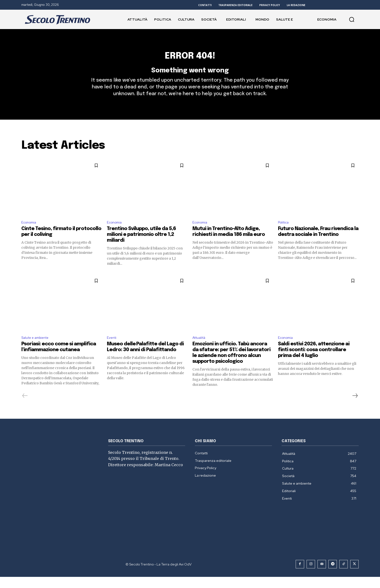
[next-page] (355, 407)
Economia (30, 232)
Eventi (113, 348)
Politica (284, 232)
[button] (352, 19)
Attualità (201, 348)
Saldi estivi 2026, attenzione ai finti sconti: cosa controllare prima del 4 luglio (314, 361)
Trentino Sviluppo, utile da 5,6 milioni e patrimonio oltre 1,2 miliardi (141, 245)
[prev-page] (25, 407)
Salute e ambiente (38, 348)
